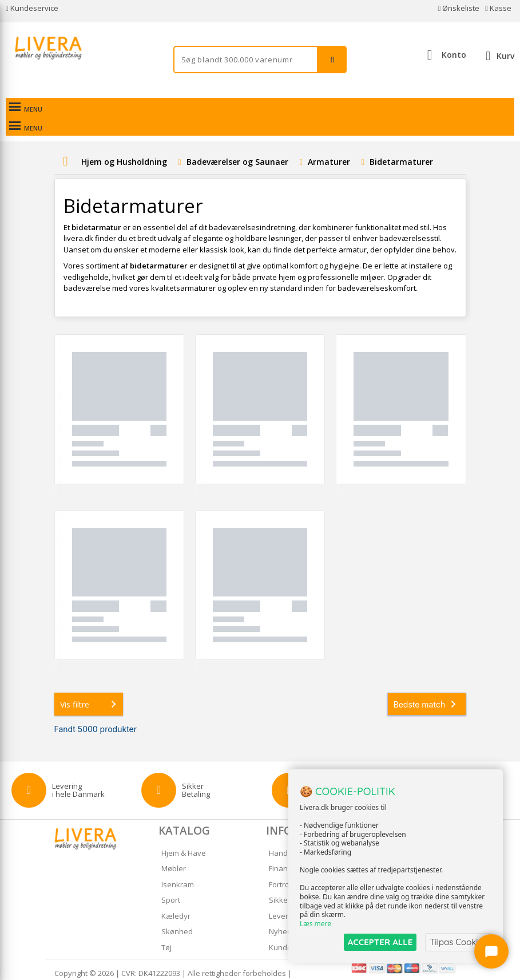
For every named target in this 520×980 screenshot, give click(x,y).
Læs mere (315, 924)
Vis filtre (90, 685)
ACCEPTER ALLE (380, 942)
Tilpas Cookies (458, 942)
